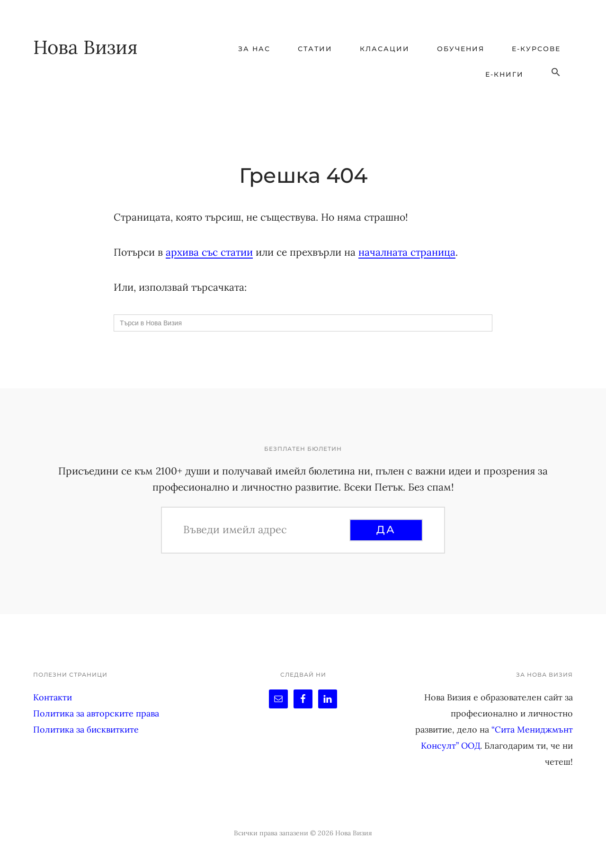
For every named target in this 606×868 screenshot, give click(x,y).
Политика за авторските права (96, 713)
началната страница (407, 252)
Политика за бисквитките (86, 729)
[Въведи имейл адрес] (265, 529)
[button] (556, 72)
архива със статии (209, 252)
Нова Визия (85, 47)
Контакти (53, 697)
